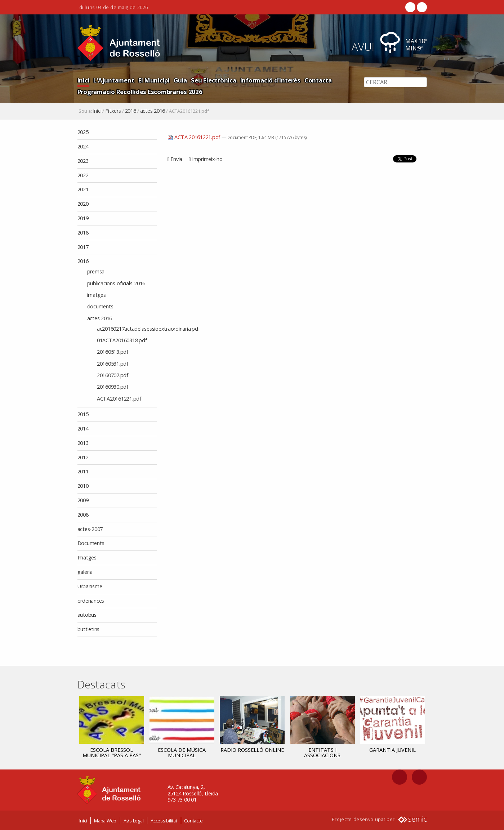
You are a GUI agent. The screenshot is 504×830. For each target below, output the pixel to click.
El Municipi (154, 80)
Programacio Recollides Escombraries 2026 (140, 92)
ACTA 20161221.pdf (195, 137)
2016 (131, 111)
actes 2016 (153, 111)
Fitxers (113, 111)
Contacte (193, 820)
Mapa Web (105, 820)
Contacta (318, 80)
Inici (84, 80)
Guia (180, 80)
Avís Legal (134, 820)
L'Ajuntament (114, 80)
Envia (176, 159)
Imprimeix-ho (207, 159)
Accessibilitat (164, 820)
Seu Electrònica (213, 80)
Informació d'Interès (270, 80)
